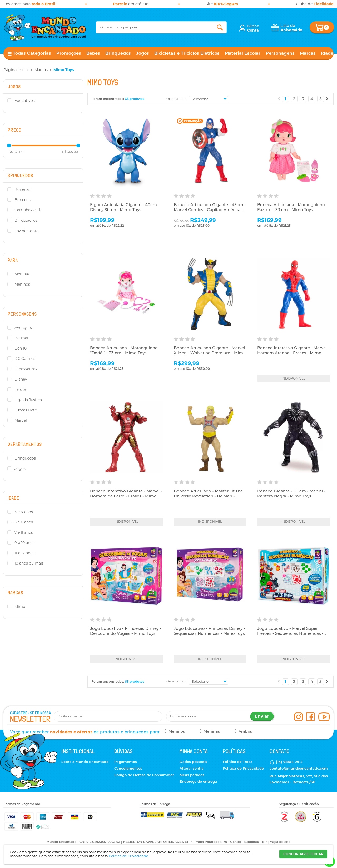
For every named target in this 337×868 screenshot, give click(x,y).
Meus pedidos (192, 775)
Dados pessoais (193, 762)
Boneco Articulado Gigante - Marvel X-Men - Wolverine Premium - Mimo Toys (210, 353)
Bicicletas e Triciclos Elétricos (187, 53)
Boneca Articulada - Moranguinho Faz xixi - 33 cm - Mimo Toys (291, 207)
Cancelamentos (128, 768)
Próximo (327, 99)
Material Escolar (243, 53)
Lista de (291, 28)
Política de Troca (238, 762)
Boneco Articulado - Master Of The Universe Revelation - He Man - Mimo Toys (208, 496)
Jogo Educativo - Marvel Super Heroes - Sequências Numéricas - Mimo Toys (290, 633)
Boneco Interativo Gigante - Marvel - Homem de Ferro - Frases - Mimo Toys (126, 496)
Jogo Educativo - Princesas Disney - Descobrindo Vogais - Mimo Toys (126, 631)
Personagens (280, 53)
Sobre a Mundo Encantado (85, 762)
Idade (327, 53)
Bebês (93, 53)
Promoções (69, 53)
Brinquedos (118, 53)
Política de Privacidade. (129, 856)
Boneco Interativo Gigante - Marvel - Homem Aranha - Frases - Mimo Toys (293, 353)
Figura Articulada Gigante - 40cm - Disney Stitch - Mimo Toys (125, 207)
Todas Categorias (32, 53)
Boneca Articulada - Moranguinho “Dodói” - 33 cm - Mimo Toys (124, 350)
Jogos (143, 53)
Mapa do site (280, 842)
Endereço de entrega (198, 781)
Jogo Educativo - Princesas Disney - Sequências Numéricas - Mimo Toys (209, 631)
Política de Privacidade (243, 768)
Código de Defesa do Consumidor (144, 775)
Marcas (308, 53)
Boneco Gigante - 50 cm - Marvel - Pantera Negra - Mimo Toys (291, 494)
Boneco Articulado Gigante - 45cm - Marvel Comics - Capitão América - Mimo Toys (210, 210)
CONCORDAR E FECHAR (303, 854)
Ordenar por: (177, 99)
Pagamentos (126, 762)
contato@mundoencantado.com (299, 768)
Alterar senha (192, 768)
